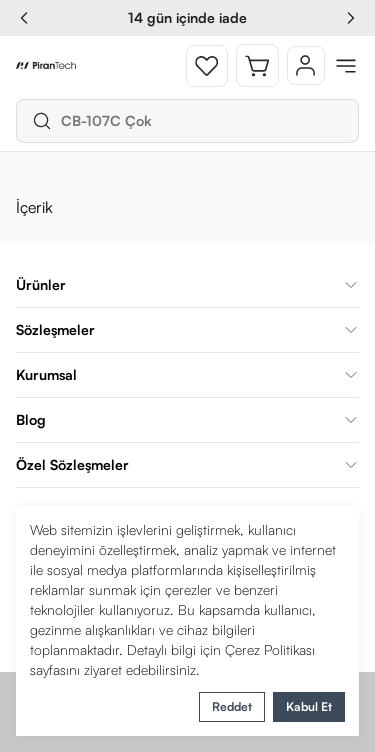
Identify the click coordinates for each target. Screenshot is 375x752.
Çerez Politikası (270, 649)
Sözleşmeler (187, 329)
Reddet (232, 706)
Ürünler (187, 284)
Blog (187, 419)
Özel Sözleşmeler (187, 464)
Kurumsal (187, 374)
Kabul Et (309, 706)
